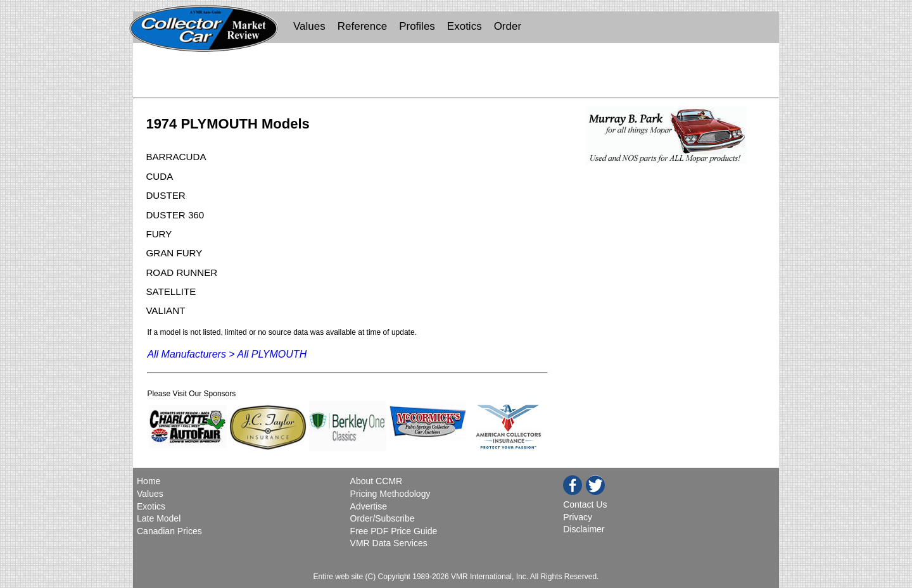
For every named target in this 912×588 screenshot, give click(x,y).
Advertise (369, 506)
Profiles (417, 26)
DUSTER (165, 195)
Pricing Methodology (390, 494)
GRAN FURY (174, 253)
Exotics (465, 26)
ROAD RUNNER (181, 272)
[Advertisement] (456, 73)
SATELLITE (171, 291)
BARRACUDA (176, 157)
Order (508, 26)
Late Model (159, 518)
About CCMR (376, 481)
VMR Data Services (389, 543)
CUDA (159, 176)
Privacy (578, 517)
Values (309, 26)
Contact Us (585, 504)
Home (150, 481)
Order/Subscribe (383, 518)
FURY (159, 234)
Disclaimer (584, 529)
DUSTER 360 (175, 215)
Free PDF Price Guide (394, 531)
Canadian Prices (169, 531)
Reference (362, 26)
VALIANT (165, 310)
